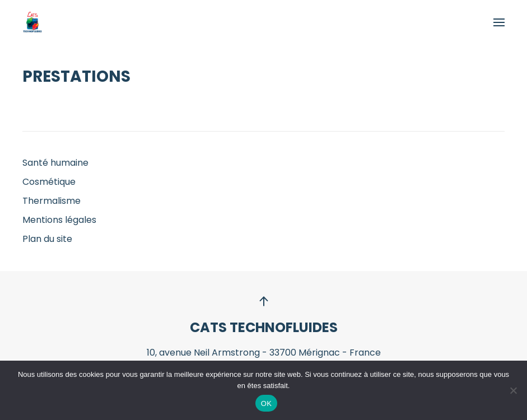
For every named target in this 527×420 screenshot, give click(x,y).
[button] (499, 22)
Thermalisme (52, 201)
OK (266, 403)
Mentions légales (59, 220)
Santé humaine (55, 163)
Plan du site (47, 239)
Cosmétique (49, 182)
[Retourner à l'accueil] (32, 22)
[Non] (513, 390)
